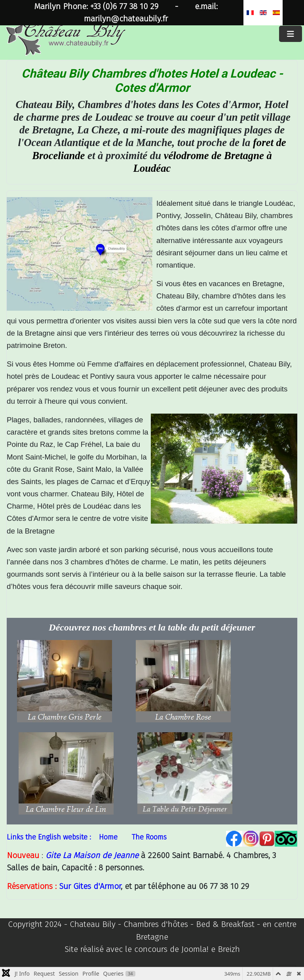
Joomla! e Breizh (211, 949)
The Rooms (149, 837)
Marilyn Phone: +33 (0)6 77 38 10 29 (96, 7)
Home (108, 837)
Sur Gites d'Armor (90, 886)
